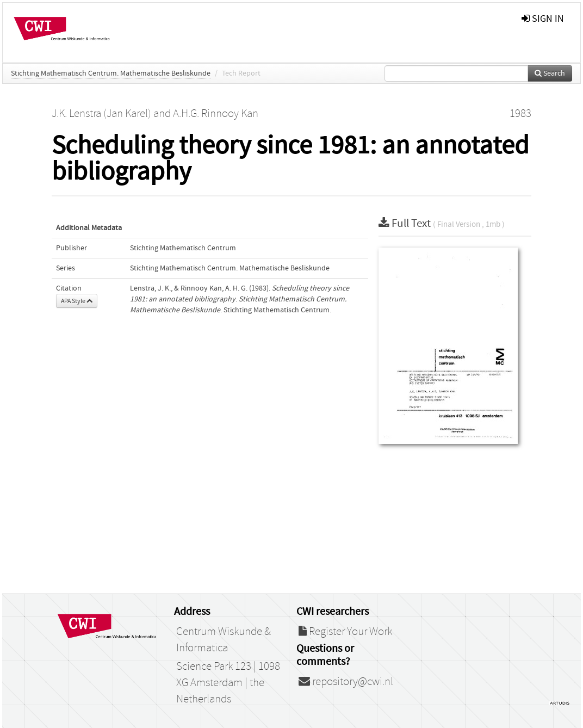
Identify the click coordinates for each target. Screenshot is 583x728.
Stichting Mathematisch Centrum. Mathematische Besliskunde (111, 73)
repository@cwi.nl (346, 682)
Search (550, 73)
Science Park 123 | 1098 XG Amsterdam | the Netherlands (228, 683)
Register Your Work (345, 632)
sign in (543, 19)
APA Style (77, 301)
